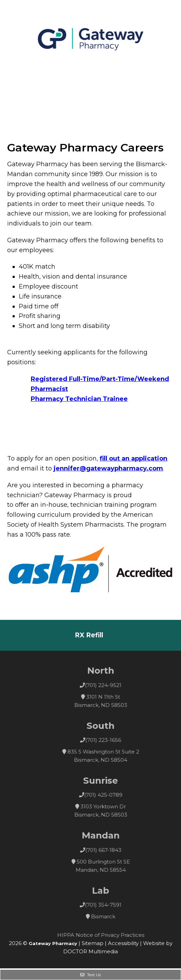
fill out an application (134, 458)
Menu (13, 71)
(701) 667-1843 (112, 850)
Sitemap (93, 943)
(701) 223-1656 (112, 740)
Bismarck (112, 916)
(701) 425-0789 (112, 795)
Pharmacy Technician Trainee (79, 399)
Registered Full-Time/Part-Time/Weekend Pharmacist (100, 384)
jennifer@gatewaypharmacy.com (108, 468)
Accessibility (123, 943)
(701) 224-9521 (112, 685)
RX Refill (89, 635)
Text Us (90, 975)
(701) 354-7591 (112, 905)
